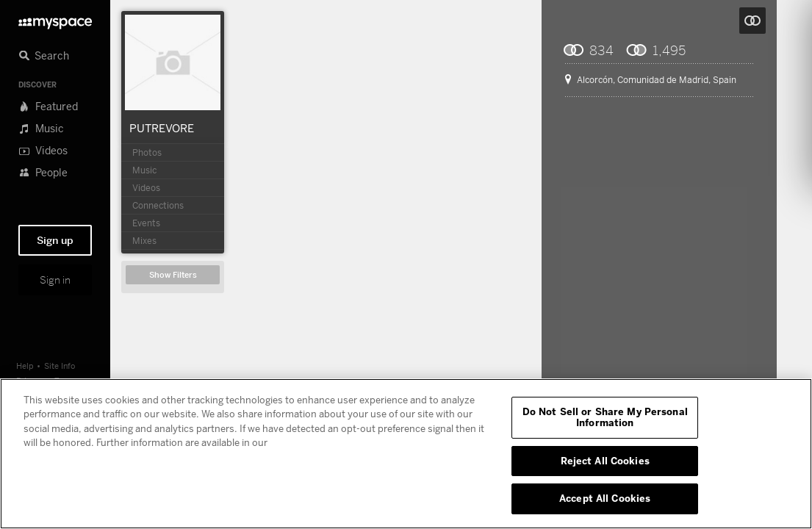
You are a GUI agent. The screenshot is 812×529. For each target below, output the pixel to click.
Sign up (55, 240)
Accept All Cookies (605, 498)
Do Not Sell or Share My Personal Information (605, 417)
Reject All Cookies (605, 461)
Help (25, 366)
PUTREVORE (162, 128)
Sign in (55, 280)
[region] (406, 454)
